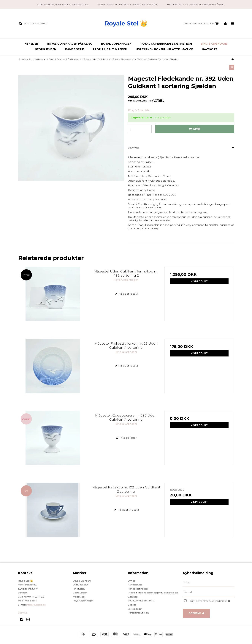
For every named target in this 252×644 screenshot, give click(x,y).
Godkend (195, 613)
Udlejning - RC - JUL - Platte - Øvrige (164, 49)
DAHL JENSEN (81, 585)
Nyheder (31, 44)
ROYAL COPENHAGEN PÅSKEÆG (70, 44)
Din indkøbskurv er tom (202, 24)
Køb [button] (194, 129)
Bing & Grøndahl (214, 44)
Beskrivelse (134, 148)
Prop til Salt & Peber (110, 49)
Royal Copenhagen (116, 44)
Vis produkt (199, 281)
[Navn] (209, 582)
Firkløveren (79, 589)
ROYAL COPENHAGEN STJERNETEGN (166, 44)
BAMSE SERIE (75, 49)
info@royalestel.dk (36, 605)
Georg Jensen (46, 49)
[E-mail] (209, 593)
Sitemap (23, 613)
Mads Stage (79, 597)
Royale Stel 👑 (126, 23)
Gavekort (210, 49)
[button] (232, 67)
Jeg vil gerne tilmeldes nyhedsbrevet (211, 600)
